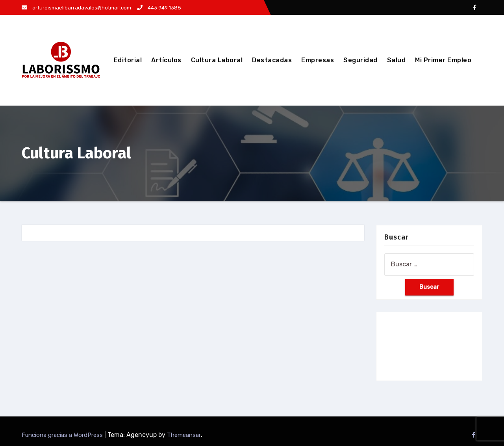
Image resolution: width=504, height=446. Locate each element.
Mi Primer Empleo (443, 60)
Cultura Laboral (217, 60)
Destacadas (272, 60)
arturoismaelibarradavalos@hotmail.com (76, 8)
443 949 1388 (159, 8)
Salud (397, 60)
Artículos (166, 60)
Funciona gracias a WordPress (63, 435)
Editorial (128, 60)
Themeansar (184, 435)
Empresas (318, 60)
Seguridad (360, 60)
